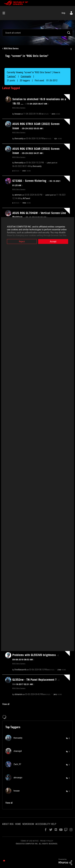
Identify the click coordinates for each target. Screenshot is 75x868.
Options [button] (71, 49)
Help (63, 13)
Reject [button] (21, 241)
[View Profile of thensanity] (19, 139)
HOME (18, 824)
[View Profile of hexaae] (18, 114)
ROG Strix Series (11, 49)
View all (6, 704)
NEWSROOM (28, 824)
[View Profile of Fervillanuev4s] (21, 670)
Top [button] (4, 861)
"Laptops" (11, 76)
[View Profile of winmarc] (18, 195)
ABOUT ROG (8, 824)
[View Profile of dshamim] (19, 694)
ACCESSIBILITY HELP (46, 824)
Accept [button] (54, 241)
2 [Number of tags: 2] (69, 738)
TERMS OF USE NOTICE (30, 841)
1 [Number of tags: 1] (69, 752)
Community (26, 76)
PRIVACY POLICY (47, 841)
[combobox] (37, 33)
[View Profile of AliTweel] (26, 198)
